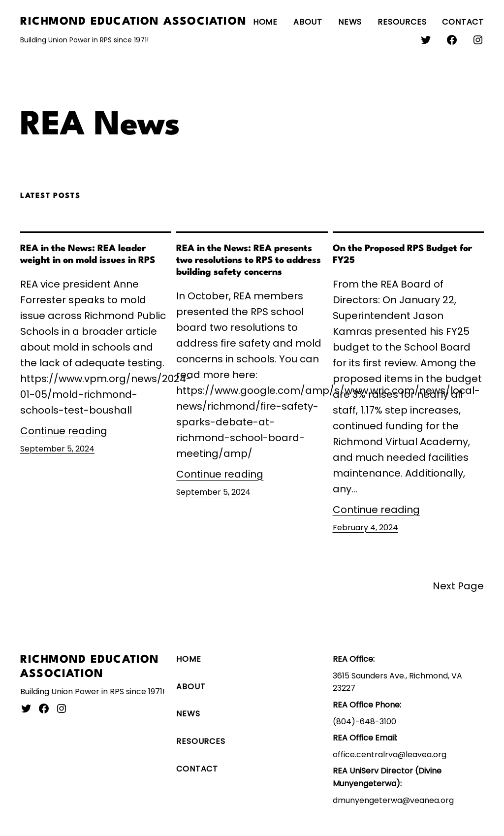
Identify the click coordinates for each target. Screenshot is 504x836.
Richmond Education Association (133, 22)
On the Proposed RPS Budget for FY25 (402, 255)
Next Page (458, 586)
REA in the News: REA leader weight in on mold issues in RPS (88, 255)
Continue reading (64, 431)
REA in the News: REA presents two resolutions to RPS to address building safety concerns (249, 260)
